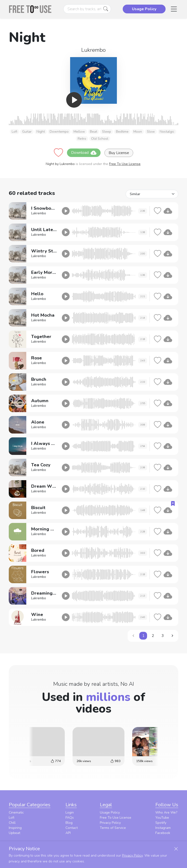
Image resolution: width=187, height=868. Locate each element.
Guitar (27, 132)
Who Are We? (166, 812)
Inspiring (15, 828)
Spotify (161, 823)
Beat (93, 132)
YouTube (162, 818)
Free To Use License (125, 164)
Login (70, 812)
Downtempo (59, 132)
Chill (12, 823)
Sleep (107, 132)
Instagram (163, 828)
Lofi (14, 132)
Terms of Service (113, 828)
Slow (151, 132)
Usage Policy (110, 812)
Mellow (79, 132)
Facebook (163, 833)
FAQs (70, 818)
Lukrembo (93, 50)
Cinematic (16, 812)
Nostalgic (167, 132)
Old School (100, 139)
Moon (138, 132)
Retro (82, 139)
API (68, 833)
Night (41, 132)
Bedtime (122, 132)
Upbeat (14, 833)
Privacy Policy (110, 823)
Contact (72, 828)
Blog (69, 823)
